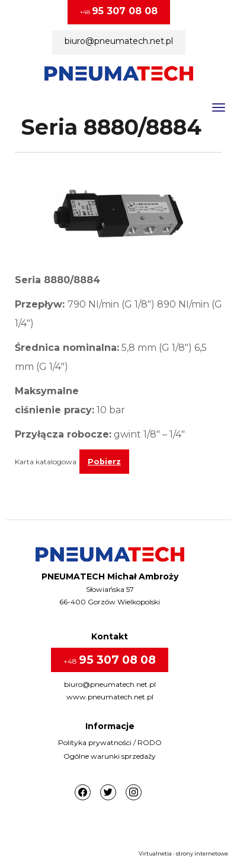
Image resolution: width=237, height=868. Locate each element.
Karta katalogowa (46, 462)
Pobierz (104, 462)
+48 (119, 11)
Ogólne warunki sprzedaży (110, 756)
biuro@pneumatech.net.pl (119, 41)
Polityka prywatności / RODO (110, 742)
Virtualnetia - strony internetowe (183, 853)
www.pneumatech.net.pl (110, 697)
